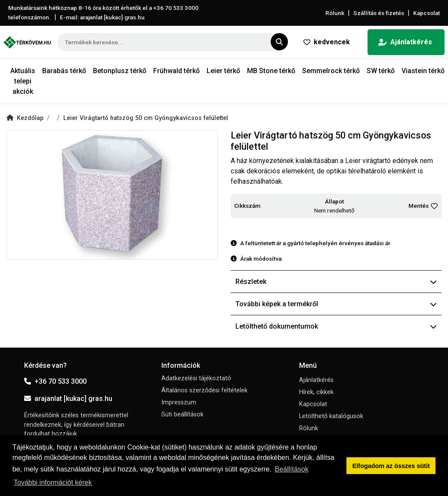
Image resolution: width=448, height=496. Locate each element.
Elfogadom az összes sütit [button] (391, 466)
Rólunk (335, 13)
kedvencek (327, 42)
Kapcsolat (426, 13)
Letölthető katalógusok (331, 416)
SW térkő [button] (381, 71)
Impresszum (179, 402)
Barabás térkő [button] (64, 71)
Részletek (336, 282)
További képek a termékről (336, 304)
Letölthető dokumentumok (336, 326)
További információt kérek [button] (53, 482)
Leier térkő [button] (223, 71)
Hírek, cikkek (316, 392)
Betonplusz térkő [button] (120, 71)
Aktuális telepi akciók (23, 81)
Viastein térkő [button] (423, 71)
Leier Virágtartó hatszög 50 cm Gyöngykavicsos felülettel (146, 118)
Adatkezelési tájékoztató (196, 378)
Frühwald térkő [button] (176, 71)
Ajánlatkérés (405, 42)
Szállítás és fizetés (379, 13)
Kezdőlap (25, 118)
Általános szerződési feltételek (204, 390)
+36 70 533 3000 (55, 381)
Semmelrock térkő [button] (331, 71)
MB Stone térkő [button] (271, 71)
